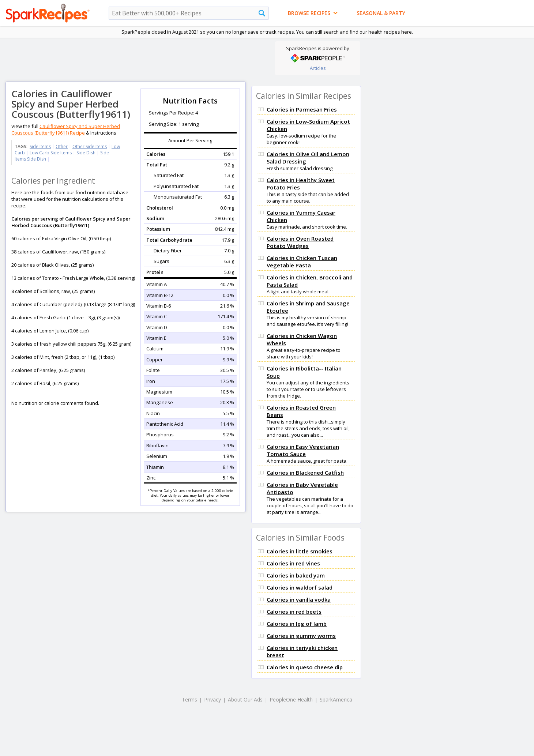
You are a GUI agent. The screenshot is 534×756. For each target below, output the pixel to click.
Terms (189, 699)
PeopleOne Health (291, 699)
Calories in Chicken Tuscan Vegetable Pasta (302, 262)
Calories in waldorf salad (300, 587)
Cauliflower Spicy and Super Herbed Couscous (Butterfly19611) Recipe (66, 129)
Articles (318, 68)
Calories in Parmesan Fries (302, 109)
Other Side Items (90, 146)
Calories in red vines (293, 563)
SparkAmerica (336, 699)
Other (62, 146)
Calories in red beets (294, 612)
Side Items (40, 146)
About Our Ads (245, 699)
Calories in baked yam (296, 575)
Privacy (213, 699)
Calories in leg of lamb (297, 624)
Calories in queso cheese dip (305, 667)
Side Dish (86, 153)
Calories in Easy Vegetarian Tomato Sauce (303, 450)
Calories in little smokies (300, 551)
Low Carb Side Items (51, 153)
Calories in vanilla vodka (299, 599)
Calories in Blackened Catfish (305, 473)
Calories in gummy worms (301, 636)
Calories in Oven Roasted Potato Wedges (300, 242)
